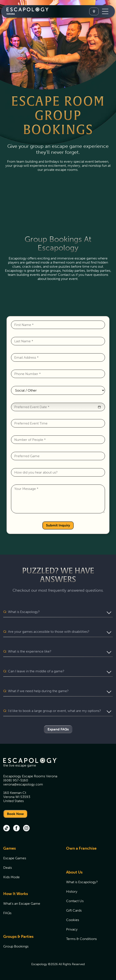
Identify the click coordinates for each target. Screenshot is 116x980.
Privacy (72, 929)
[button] (99, 407)
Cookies (73, 920)
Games (10, 848)
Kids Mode (11, 877)
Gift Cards (74, 910)
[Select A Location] (94, 11)
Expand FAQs (58, 729)
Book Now (15, 814)
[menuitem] (29, 865)
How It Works (16, 894)
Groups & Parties (18, 937)
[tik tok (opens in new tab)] (6, 829)
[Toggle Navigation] (105, 11)
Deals (8, 868)
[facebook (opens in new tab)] (16, 829)
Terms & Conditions (81, 939)
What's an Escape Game (22, 904)
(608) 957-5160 (16, 780)
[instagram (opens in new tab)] (26, 829)
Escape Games (15, 858)
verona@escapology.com (23, 784)
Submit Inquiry (58, 525)
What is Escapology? (82, 882)
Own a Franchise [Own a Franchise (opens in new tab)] (81, 848)
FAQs (7, 913)
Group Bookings (16, 946)
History (72, 891)
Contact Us (75, 901)
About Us (74, 872)
